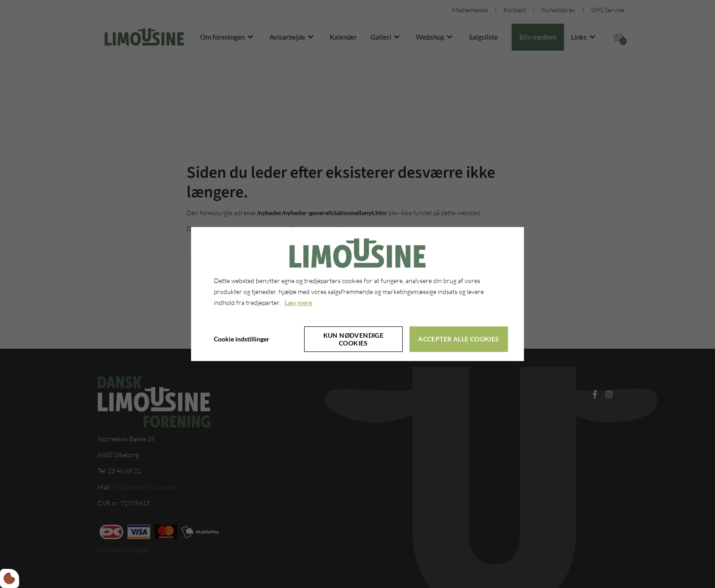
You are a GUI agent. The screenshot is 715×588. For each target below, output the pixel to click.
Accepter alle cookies (459, 339)
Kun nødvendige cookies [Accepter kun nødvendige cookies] (354, 339)
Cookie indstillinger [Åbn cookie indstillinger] (242, 339)
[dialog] (357, 294)
